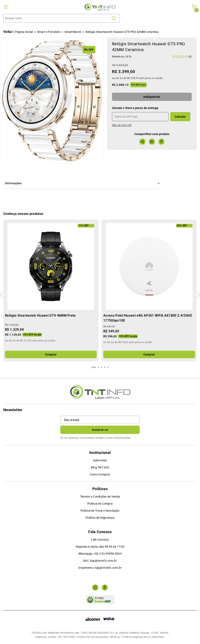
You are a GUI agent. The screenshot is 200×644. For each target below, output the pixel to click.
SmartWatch (73, 32)
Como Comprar (100, 474)
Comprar (51, 354)
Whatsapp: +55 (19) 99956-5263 (100, 554)
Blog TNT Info (100, 467)
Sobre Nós (100, 460)
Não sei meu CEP (122, 125)
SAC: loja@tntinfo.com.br (100, 561)
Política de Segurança (100, 518)
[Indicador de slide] (94, 367)
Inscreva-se (100, 430)
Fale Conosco (100, 540)
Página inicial (24, 32)
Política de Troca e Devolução (100, 511)
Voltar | (9, 32)
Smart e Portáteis (49, 32)
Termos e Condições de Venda (100, 497)
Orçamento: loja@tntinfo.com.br (100, 568)
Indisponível (152, 97)
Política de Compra (100, 504)
